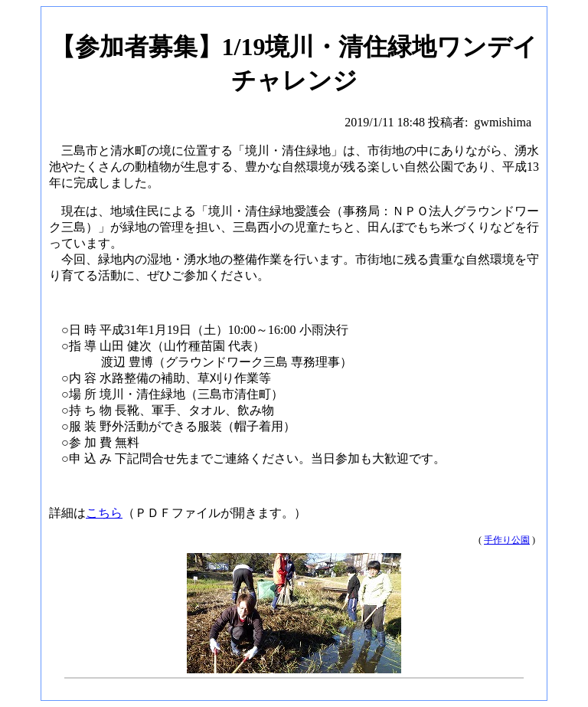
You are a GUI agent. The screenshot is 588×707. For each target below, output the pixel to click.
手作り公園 (507, 540)
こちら (104, 513)
